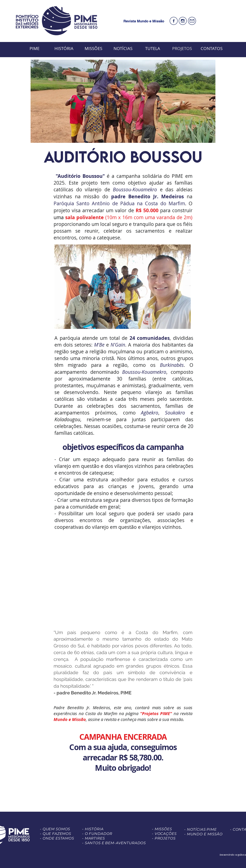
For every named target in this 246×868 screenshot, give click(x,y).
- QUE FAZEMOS (55, 834)
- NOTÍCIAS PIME (200, 829)
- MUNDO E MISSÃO (203, 834)
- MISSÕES (162, 829)
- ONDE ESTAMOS (57, 838)
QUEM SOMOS (56, 829)
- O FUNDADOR (97, 834)
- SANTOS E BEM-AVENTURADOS (114, 843)
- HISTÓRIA (93, 829)
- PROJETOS (164, 838)
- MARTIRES (93, 838)
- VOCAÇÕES (164, 834)
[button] (123, 287)
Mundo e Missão (70, 719)
